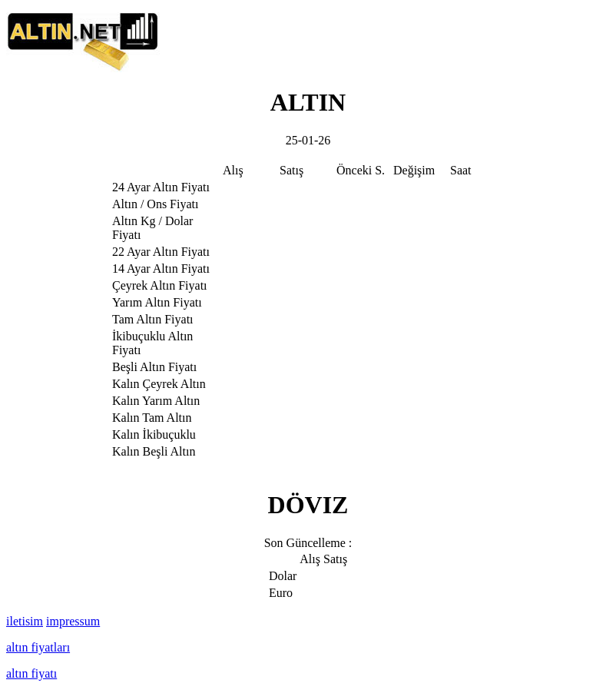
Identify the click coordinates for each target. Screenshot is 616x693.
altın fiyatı (31, 673)
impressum (73, 621)
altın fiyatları (38, 647)
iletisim (25, 621)
